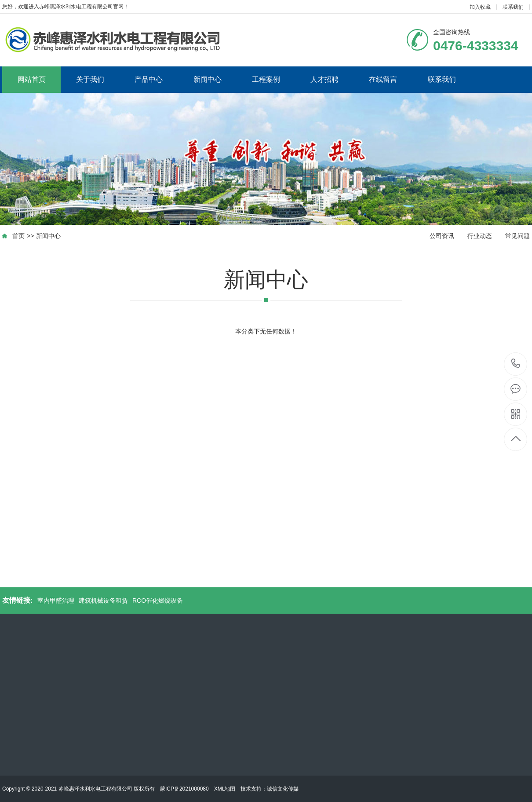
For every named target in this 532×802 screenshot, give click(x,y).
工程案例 (266, 79)
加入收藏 (480, 7)
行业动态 (480, 236)
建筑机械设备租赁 (103, 601)
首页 (18, 236)
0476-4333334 (516, 364)
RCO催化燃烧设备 (158, 601)
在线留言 (383, 79)
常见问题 (517, 236)
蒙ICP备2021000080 (184, 789)
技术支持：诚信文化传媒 (270, 789)
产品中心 (149, 79)
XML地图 (225, 789)
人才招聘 (324, 79)
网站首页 (32, 79)
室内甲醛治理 (56, 601)
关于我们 (90, 79)
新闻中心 (208, 79)
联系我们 (513, 7)
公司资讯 (442, 236)
